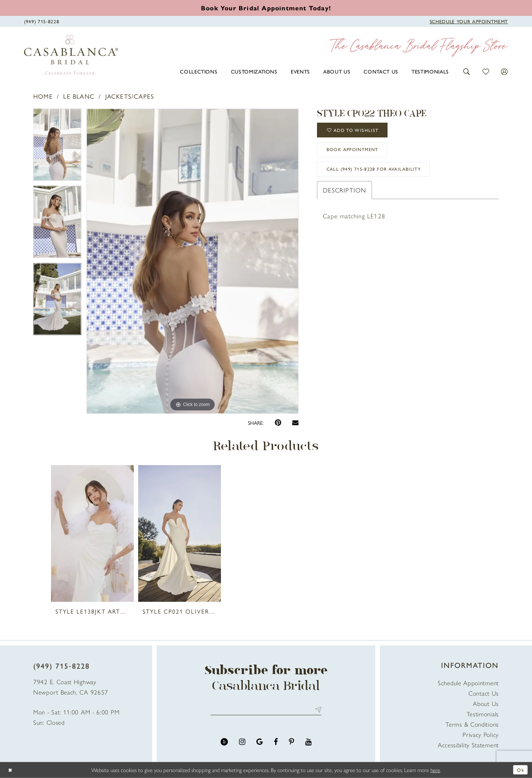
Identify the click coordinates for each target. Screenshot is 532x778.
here (435, 770)
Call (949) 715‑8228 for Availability (383, 177)
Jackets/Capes (130, 96)
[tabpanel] (57, 147)
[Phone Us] (42, 21)
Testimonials (483, 714)
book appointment (359, 155)
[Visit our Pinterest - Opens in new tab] (291, 744)
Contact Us (484, 693)
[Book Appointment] (469, 21)
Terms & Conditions (472, 724)
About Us (486, 703)
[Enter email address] (266, 711)
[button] (467, 71)
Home (43, 96)
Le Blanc (79, 96)
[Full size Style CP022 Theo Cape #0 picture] (193, 261)
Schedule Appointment (468, 683)
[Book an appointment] (266, 8)
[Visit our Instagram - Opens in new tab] (242, 744)
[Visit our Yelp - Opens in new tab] (224, 744)
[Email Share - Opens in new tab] (295, 422)
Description (345, 199)
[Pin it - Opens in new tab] (278, 423)
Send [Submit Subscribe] (317, 711)
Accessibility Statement (468, 745)
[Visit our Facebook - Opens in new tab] (276, 744)
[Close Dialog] (11, 770)
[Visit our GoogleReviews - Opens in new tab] (260, 744)
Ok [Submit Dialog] (520, 770)
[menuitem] (199, 71)
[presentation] (92, 533)
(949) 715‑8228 (62, 666)
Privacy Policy (481, 734)
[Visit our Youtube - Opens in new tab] (308, 744)
